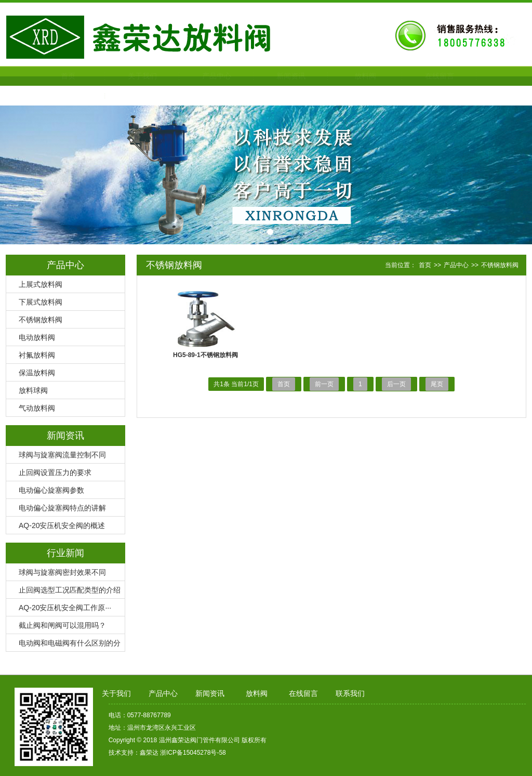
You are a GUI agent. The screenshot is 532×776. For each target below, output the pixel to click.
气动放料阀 (37, 408)
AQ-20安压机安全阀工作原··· (65, 608)
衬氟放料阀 (37, 355)
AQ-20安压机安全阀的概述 (62, 525)
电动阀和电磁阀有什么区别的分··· (63, 645)
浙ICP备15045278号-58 (193, 753)
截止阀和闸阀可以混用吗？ (62, 625)
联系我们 (44, 96)
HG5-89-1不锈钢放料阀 (205, 355)
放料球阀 (33, 390)
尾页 (437, 384)
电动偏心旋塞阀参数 (51, 490)
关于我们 (118, 76)
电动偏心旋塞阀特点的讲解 (62, 508)
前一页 (324, 384)
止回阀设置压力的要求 (55, 472)
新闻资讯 (267, 76)
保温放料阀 (37, 373)
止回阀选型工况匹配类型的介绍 (70, 590)
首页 (44, 76)
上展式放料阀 (41, 284)
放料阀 (341, 76)
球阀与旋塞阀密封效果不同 (62, 572)
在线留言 (415, 76)
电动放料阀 (37, 337)
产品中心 (192, 76)
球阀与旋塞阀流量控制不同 (62, 455)
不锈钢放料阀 (41, 320)
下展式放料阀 (41, 302)
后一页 (396, 384)
